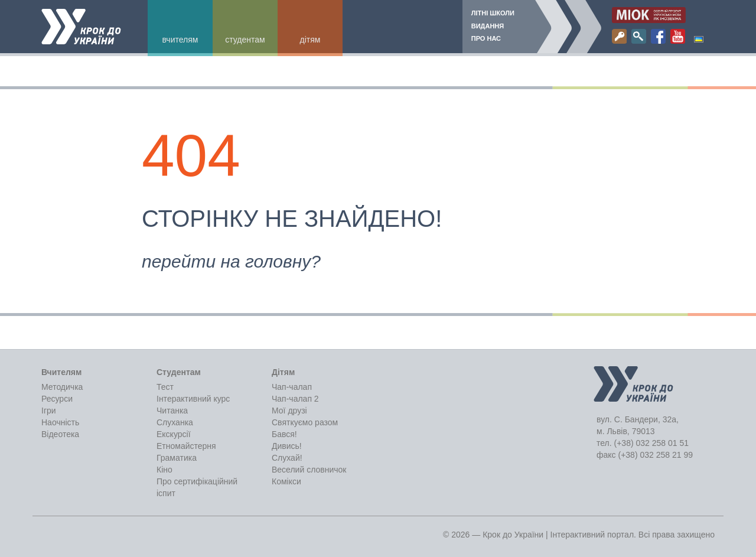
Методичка (62, 387)
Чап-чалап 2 (295, 399)
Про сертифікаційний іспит (197, 487)
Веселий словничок (309, 470)
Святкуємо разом (305, 422)
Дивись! (287, 446)
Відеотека (60, 434)
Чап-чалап (292, 387)
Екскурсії (174, 434)
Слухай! (287, 458)
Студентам (245, 40)
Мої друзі (289, 411)
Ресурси (57, 399)
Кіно (164, 470)
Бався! (284, 434)
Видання (488, 26)
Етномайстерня (186, 446)
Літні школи (493, 13)
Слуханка (175, 422)
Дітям (310, 40)
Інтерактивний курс (193, 399)
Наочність (60, 422)
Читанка (172, 411)
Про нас (486, 38)
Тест (165, 387)
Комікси (286, 481)
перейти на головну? (231, 261)
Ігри (49, 411)
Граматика (177, 458)
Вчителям (180, 40)
